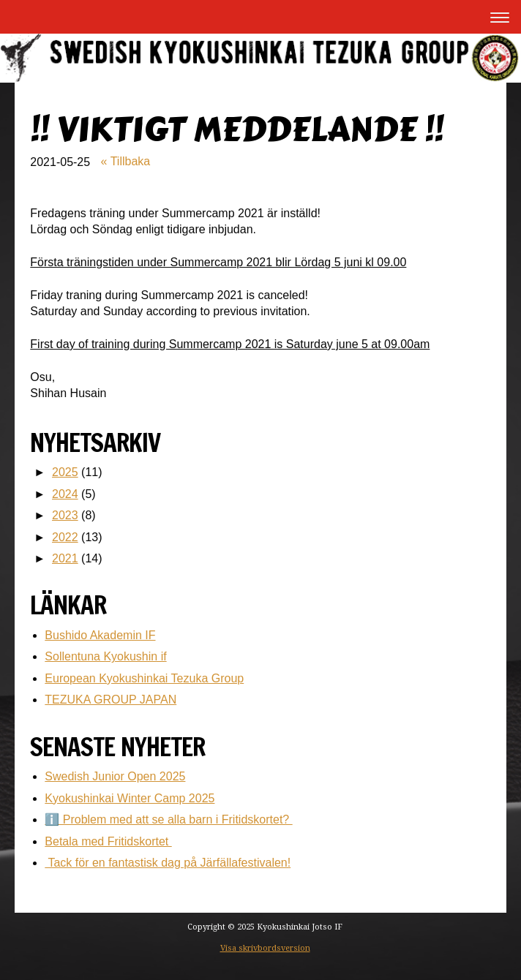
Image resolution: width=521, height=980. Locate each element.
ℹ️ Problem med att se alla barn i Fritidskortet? (168, 819)
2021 (65, 558)
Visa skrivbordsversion (265, 948)
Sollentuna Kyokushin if (105, 656)
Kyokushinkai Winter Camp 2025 (130, 798)
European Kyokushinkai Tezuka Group (144, 678)
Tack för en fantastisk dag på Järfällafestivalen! (168, 863)
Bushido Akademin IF (100, 635)
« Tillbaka (126, 161)
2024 (65, 494)
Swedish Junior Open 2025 (115, 776)
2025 (65, 472)
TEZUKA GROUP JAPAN (110, 700)
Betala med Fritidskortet (108, 841)
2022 (65, 537)
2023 (65, 515)
